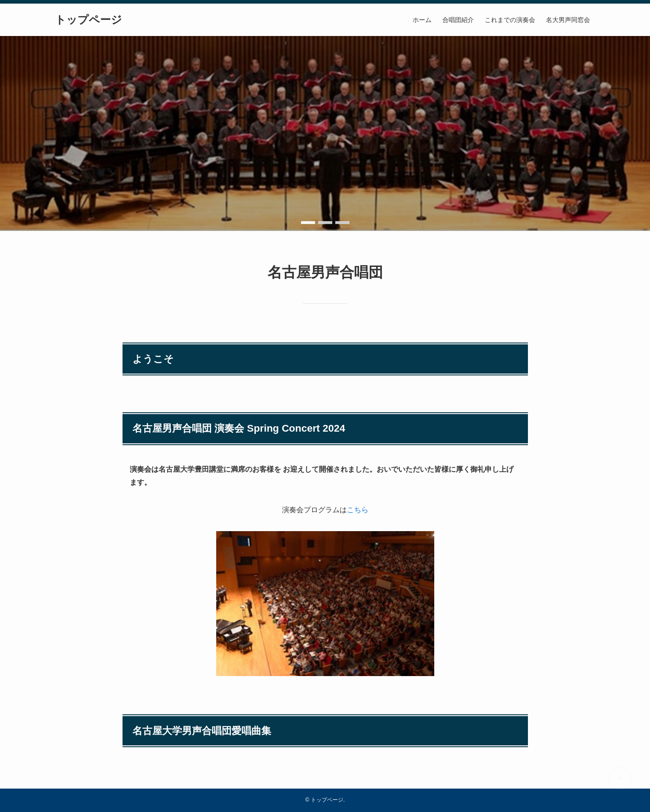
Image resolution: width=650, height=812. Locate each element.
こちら (358, 510)
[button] (308, 223)
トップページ (89, 20)
